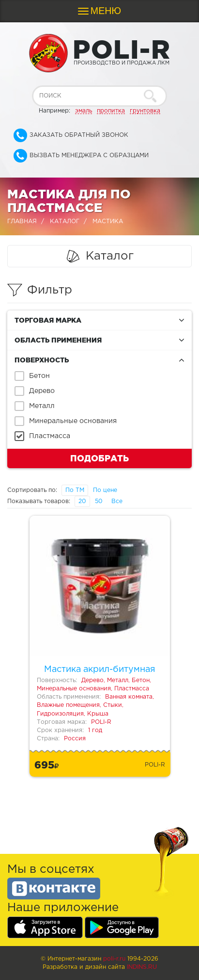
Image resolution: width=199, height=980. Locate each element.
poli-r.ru (114, 959)
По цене (105, 490)
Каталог (65, 221)
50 (99, 501)
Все (117, 501)
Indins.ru (142, 967)
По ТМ (75, 490)
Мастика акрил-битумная (100, 670)
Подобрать (99, 458)
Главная (22, 221)
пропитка (111, 111)
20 (82, 501)
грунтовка (145, 111)
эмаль (84, 111)
